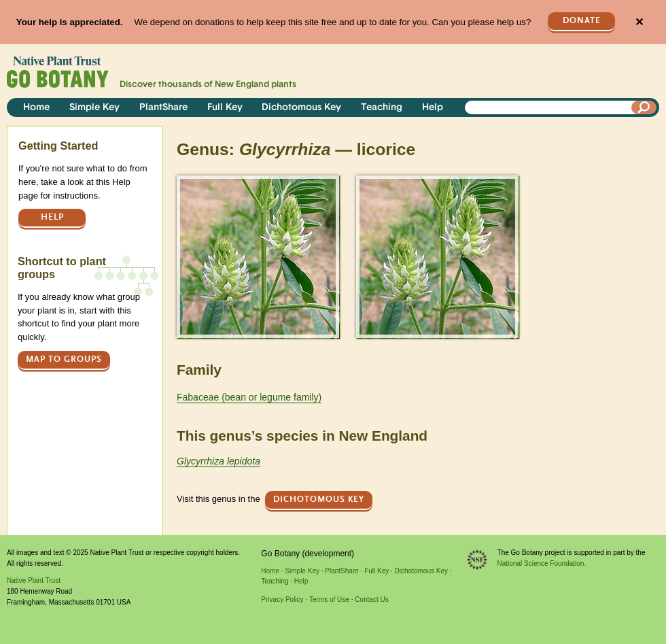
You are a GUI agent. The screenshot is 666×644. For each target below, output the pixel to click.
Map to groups (64, 359)
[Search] (644, 107)
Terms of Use (329, 599)
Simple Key (94, 108)
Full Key (225, 108)
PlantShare (163, 108)
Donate (582, 21)
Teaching (382, 108)
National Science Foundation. (542, 563)
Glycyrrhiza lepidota (218, 461)
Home (36, 108)
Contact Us (371, 599)
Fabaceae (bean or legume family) (249, 397)
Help (433, 108)
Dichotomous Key (301, 108)
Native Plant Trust (34, 580)
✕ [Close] (639, 22)
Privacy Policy (282, 599)
